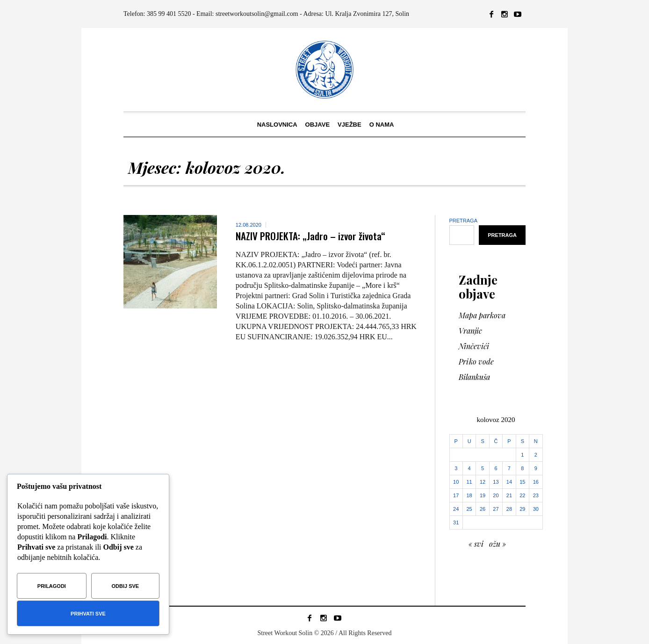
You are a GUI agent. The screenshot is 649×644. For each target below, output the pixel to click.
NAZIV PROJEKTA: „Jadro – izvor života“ (310, 236)
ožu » (498, 544)
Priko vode (476, 361)
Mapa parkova (482, 315)
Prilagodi (52, 586)
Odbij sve (126, 586)
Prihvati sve (88, 614)
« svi (476, 544)
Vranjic (470, 331)
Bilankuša (474, 377)
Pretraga (464, 221)
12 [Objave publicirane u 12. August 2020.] (483, 482)
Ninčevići (474, 346)
